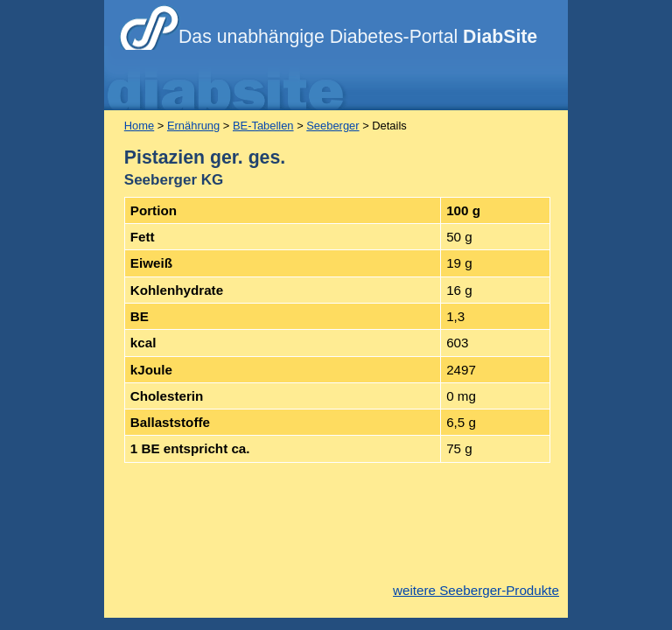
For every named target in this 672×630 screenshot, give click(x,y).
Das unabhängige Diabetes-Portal (358, 37)
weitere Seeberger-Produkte (476, 590)
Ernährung (193, 126)
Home (139, 126)
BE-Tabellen (263, 126)
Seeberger (332, 126)
